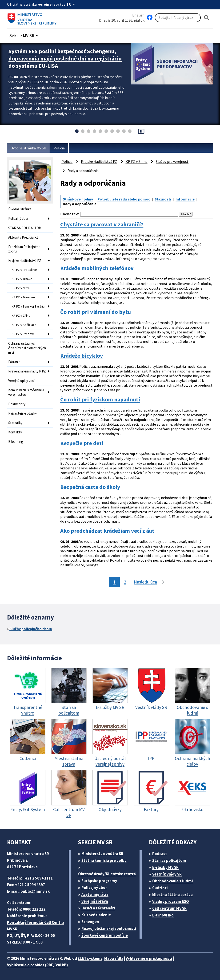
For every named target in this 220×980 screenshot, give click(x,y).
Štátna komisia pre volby (104, 860)
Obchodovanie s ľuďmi (173, 881)
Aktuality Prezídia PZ (23, 237)
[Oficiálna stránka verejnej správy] (57, 4)
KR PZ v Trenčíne (23, 297)
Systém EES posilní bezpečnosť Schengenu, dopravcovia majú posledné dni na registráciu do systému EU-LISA (65, 58)
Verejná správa (95, 901)
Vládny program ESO (171, 901)
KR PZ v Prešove (23, 334)
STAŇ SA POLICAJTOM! (25, 228)
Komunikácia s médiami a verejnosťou (26, 392)
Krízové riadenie (96, 915)
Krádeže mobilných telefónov (97, 268)
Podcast (160, 854)
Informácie (185, 199)
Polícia (59, 148)
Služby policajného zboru (31, 629)
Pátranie (14, 362)
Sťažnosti (163, 199)
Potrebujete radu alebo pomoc (124, 199)
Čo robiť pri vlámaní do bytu (96, 312)
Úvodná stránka (20, 209)
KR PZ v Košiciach (24, 325)
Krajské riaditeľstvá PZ (25, 261)
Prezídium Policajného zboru (24, 249)
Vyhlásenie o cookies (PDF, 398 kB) (38, 965)
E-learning (16, 442)
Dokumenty (17, 404)
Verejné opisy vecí (21, 381)
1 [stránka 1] (114, 582)
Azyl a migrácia (95, 894)
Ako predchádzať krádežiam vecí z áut (107, 531)
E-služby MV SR (165, 867)
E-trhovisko (163, 915)
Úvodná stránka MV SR (28, 148)
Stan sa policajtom (169, 860)
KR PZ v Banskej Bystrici (28, 306)
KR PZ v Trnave (22, 279)
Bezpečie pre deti (82, 443)
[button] (25, 34)
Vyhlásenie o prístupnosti (149, 958)
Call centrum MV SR (169, 908)
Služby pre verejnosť (172, 161)
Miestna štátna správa (172, 895)
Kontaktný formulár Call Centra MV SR (36, 926)
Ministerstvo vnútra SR (102, 854)
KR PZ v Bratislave (24, 270)
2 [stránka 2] (125, 582)
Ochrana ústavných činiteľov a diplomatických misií (27, 348)
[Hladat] (207, 18)
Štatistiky (15, 423)
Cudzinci (160, 888)
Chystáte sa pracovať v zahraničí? (102, 224)
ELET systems (90, 958)
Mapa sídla (114, 958)
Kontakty (15, 432)
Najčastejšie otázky (22, 413)
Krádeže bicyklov (82, 356)
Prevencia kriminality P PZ (27, 371)
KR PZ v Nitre (21, 288)
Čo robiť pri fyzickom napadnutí (100, 400)
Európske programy (99, 881)
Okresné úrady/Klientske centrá (107, 874)
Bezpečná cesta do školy (90, 487)
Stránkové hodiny (78, 199)
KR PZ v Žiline (21, 316)
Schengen (90, 922)
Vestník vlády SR (167, 874)
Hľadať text (70, 214)
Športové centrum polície (105, 935)
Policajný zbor (18, 218)
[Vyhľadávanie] (178, 18)
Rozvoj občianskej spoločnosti (109, 928)
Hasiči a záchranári (98, 908)
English (138, 15)
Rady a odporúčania (83, 171)
